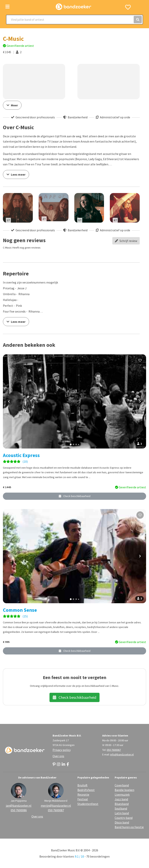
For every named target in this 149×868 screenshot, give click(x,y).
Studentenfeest (88, 804)
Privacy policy (62, 750)
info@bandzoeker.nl (122, 754)
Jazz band (121, 799)
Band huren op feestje (129, 827)
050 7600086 (19, 810)
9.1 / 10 (79, 856)
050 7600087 (56, 810)
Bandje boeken (124, 790)
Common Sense (20, 610)
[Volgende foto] (140, 402)
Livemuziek (122, 795)
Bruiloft (82, 785)
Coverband (122, 785)
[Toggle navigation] (7, 7)
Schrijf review (126, 241)
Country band (124, 818)
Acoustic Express (21, 455)
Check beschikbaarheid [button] (75, 496)
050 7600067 (114, 750)
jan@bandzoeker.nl (19, 806)
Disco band (122, 822)
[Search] (74, 20)
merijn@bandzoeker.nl (56, 806)
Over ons (58, 756)
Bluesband (122, 804)
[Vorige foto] (9, 402)
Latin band (122, 813)
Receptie (83, 795)
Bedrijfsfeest (86, 790)
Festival (83, 799)
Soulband (121, 808)
